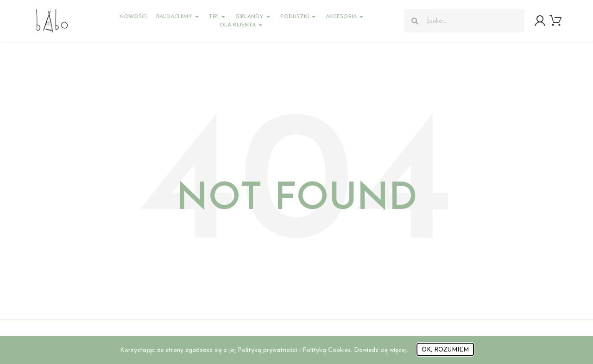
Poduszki (298, 17)
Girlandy (253, 17)
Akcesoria (345, 17)
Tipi (218, 17)
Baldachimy (178, 17)
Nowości (133, 17)
